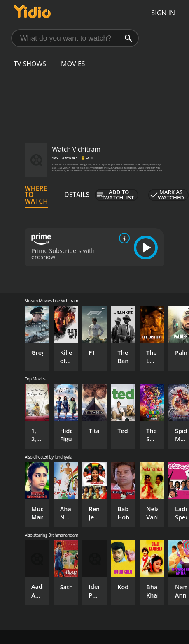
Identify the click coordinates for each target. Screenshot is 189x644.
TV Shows (30, 64)
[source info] (123, 238)
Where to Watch (36, 195)
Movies (73, 64)
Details (77, 195)
